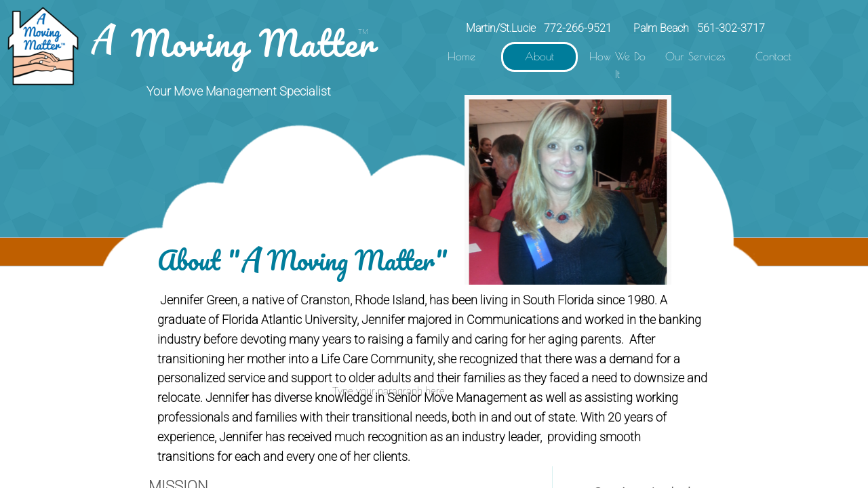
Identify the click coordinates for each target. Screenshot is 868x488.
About (539, 56)
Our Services (695, 56)
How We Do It (617, 65)
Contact (773, 56)
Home (461, 56)
